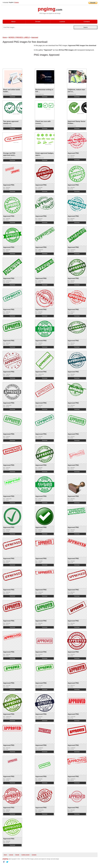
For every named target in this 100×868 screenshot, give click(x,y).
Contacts (87, 22)
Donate (38, 22)
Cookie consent (25, 855)
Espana (17, 2)
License (62, 22)
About (13, 22)
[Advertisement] (18, 56)
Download (12, 97)
